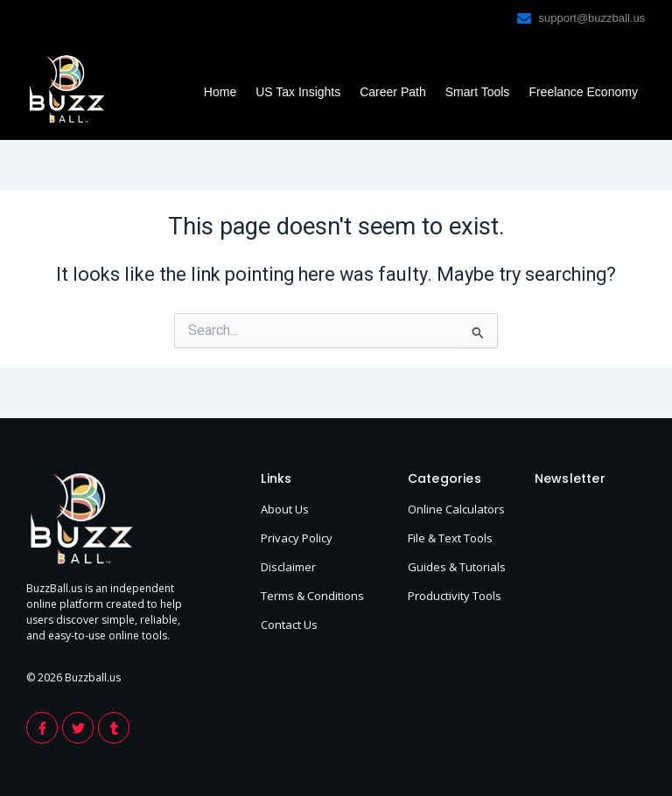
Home (220, 92)
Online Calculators (456, 509)
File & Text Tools (450, 538)
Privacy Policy (297, 538)
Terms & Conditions (312, 596)
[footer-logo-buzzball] (66, 89)
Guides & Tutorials (457, 567)
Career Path (392, 92)
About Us (285, 509)
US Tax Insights (298, 92)
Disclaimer (288, 567)
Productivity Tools (455, 596)
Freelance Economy (583, 92)
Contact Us (289, 625)
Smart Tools (478, 92)
